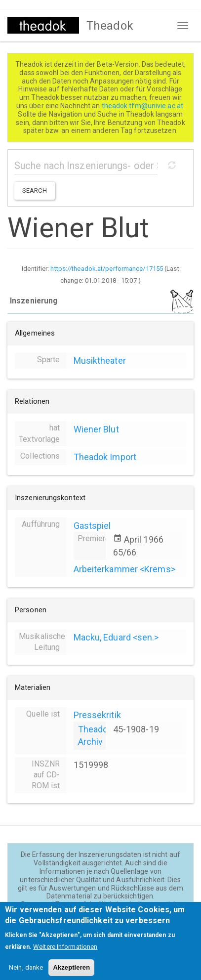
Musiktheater (100, 361)
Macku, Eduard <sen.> (116, 637)
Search (35, 191)
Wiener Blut (96, 429)
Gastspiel (92, 526)
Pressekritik (97, 715)
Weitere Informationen (65, 952)
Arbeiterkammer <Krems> (124, 569)
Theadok (110, 26)
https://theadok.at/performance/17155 (107, 269)
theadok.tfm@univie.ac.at (143, 106)
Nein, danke (26, 973)
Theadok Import (105, 457)
